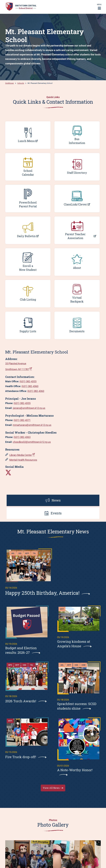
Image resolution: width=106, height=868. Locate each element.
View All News (51, 788)
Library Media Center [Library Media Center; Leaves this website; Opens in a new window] (21, 455)
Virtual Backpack (77, 299)
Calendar (28, 175)
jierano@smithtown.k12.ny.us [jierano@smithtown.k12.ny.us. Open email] (29, 408)
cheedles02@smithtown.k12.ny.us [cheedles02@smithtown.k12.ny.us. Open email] (32, 442)
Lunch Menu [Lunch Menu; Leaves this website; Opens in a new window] (26, 141)
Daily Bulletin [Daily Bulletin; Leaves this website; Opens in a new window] (26, 236)
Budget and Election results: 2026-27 (21, 650)
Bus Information (77, 141)
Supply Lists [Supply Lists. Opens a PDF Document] (28, 331)
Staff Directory (77, 173)
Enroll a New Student (28, 268)
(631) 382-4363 (22, 437)
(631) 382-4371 (22, 420)
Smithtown (10, 83)
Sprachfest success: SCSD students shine (77, 706)
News (53, 500)
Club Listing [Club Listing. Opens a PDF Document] (28, 300)
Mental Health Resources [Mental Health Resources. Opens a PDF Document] (23, 460)
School (28, 171)
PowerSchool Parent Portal (28, 204)
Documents (77, 331)
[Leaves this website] (8, 472)
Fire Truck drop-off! (21, 757)
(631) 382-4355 (28, 381)
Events (53, 513)
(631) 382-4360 (30, 386)
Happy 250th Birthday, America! (42, 593)
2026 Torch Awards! (21, 701)
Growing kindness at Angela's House (74, 644)
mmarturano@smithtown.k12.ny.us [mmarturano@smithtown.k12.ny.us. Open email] (32, 425)
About (77, 268)
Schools (21, 83)
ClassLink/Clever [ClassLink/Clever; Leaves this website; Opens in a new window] (75, 204)
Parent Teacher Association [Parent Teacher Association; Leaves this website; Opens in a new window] (75, 236)
